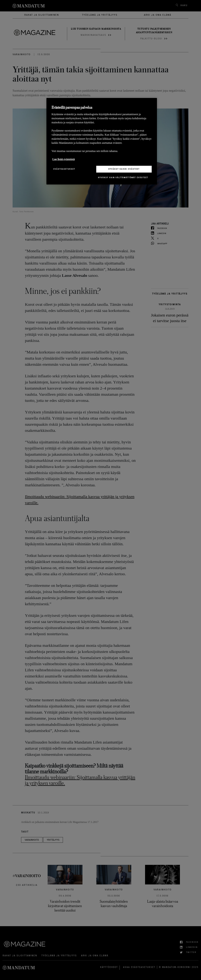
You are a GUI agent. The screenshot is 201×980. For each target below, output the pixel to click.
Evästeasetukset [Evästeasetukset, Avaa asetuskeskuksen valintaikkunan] (64, 169)
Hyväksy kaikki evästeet (124, 169)
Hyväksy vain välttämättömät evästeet (123, 178)
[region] (102, 141)
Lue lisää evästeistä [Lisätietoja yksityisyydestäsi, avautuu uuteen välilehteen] (64, 159)
